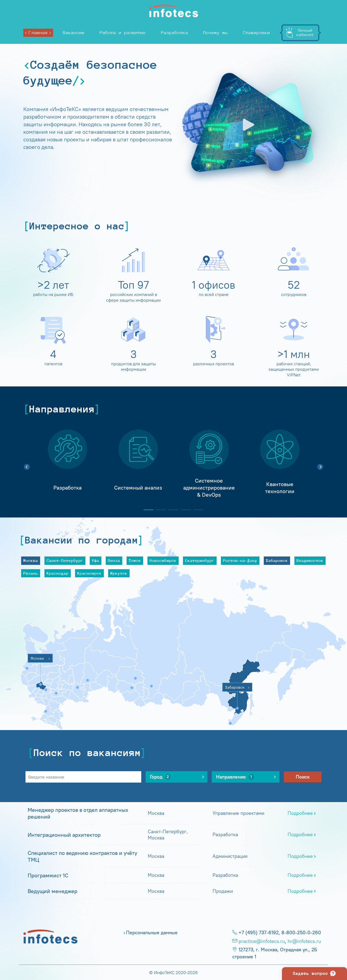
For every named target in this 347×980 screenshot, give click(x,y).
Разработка (175, 33)
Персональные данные (152, 933)
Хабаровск (277, 560)
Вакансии (74, 33)
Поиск (303, 777)
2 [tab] (159, 510)
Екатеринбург (200, 560)
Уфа (96, 560)
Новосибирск (163, 560)
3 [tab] (171, 510)
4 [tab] (184, 510)
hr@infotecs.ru (304, 941)
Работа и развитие (123, 33)
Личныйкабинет (305, 32)
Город (160, 777)
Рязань (31, 573)
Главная (38, 33)
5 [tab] (196, 510)
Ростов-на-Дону (240, 560)
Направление (235, 777)
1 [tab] (146, 510)
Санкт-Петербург (65, 560)
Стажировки (256, 33)
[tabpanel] (67, 464)
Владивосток (310, 560)
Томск (135, 560)
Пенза (114, 560)
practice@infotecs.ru (262, 941)
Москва (31, 560)
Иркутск (119, 573)
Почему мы (216, 33)
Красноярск (89, 573)
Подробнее (300, 813)
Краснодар (58, 573)
